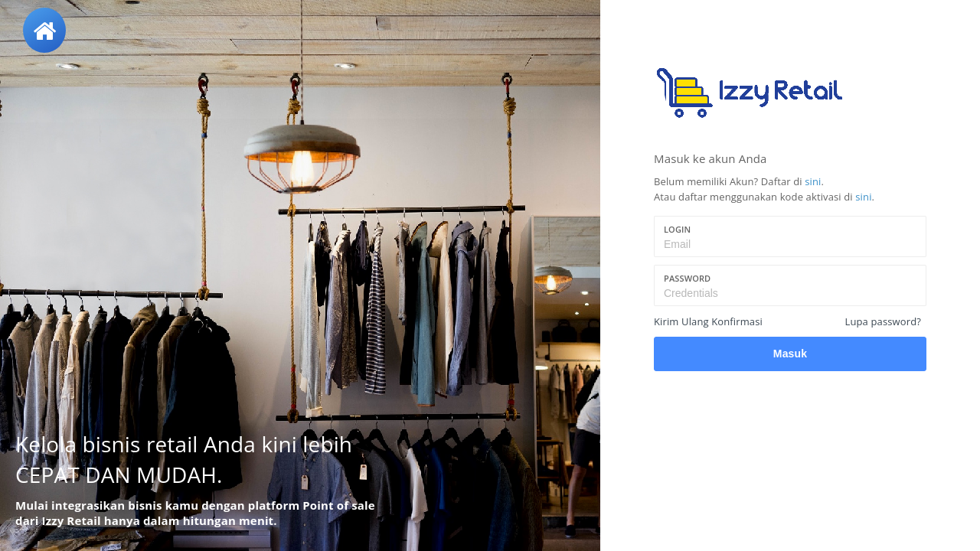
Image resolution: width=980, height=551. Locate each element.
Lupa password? (883, 321)
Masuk (790, 354)
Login (677, 229)
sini (813, 181)
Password (687, 278)
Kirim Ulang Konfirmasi (708, 321)
